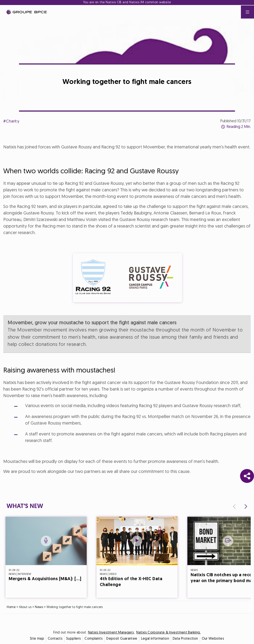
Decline (106, 360)
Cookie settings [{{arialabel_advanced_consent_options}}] (101, 283)
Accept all (148, 360)
